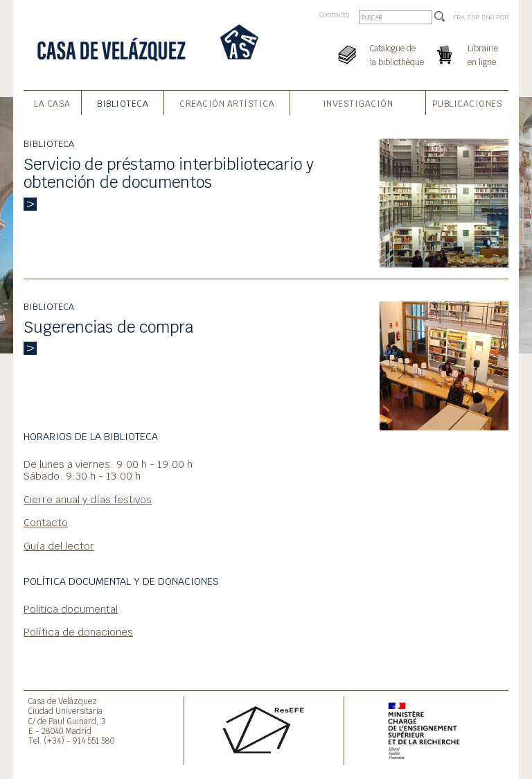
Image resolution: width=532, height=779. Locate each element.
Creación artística (227, 104)
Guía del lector (59, 546)
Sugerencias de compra (108, 327)
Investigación (358, 104)
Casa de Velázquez (63, 701)
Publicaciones (468, 104)
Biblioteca (123, 104)
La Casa (52, 104)
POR (502, 17)
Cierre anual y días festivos (88, 499)
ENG (488, 17)
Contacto (334, 15)
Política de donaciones (78, 632)
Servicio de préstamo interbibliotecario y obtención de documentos (169, 174)
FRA (459, 17)
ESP (473, 17)
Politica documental (71, 609)
